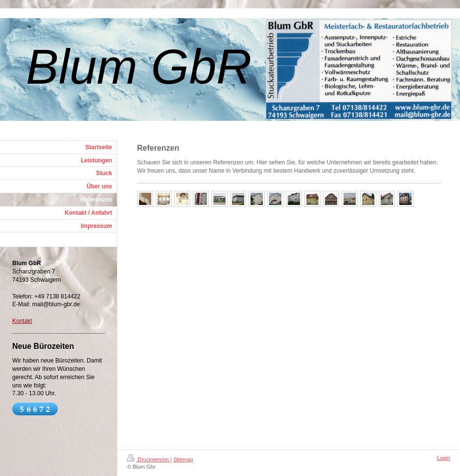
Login (444, 458)
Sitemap (183, 459)
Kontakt (22, 321)
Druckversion (149, 459)
